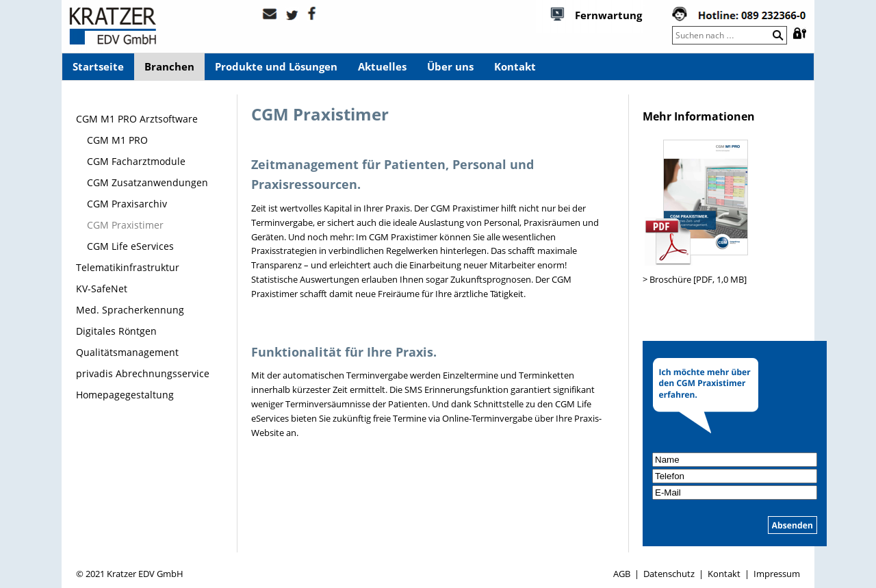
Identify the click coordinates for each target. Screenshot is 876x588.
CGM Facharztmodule (136, 161)
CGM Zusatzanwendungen (147, 182)
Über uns (450, 66)
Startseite (98, 66)
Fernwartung (608, 15)
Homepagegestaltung (125, 395)
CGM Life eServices (130, 246)
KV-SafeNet (102, 289)
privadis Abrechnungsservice (143, 373)
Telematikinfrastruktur (128, 267)
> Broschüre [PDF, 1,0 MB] (695, 279)
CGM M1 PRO (117, 140)
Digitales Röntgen (116, 331)
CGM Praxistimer (125, 225)
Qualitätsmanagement (127, 352)
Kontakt (515, 66)
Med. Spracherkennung (130, 310)
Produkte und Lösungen (276, 66)
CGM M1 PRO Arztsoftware (137, 119)
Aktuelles (382, 66)
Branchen (169, 66)
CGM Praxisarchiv (127, 204)
